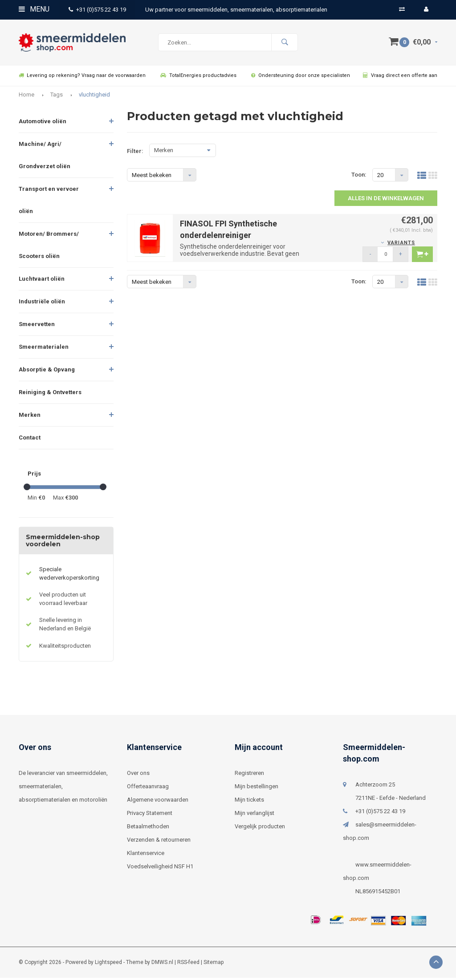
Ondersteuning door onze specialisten (301, 78)
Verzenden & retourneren (159, 842)
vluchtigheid (94, 97)
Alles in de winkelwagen (386, 200)
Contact (30, 440)
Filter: (135, 153)
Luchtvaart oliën (42, 281)
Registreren (249, 775)
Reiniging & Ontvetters (50, 394)
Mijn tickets (249, 802)
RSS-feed (188, 964)
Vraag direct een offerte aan (400, 78)
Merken (30, 417)
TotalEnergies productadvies (198, 78)
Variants (401, 245)
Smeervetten (37, 326)
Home (26, 97)
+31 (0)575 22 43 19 (97, 10)
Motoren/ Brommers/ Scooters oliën (49, 247)
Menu (34, 9)
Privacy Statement (150, 815)
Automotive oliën (43, 123)
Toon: (359, 177)
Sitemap (214, 964)
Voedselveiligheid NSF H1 (160, 869)
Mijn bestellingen (256, 788)
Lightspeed (108, 964)
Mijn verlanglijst (254, 815)
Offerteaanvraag (148, 788)
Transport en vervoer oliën (49, 202)
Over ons (138, 775)
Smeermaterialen (44, 349)
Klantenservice (146, 855)
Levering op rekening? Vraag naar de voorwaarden (82, 78)
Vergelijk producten (260, 829)
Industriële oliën (42, 304)
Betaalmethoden (148, 829)
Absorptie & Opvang (47, 372)
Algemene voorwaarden (158, 802)
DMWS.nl (162, 964)
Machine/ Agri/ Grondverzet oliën (45, 157)
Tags (57, 97)
